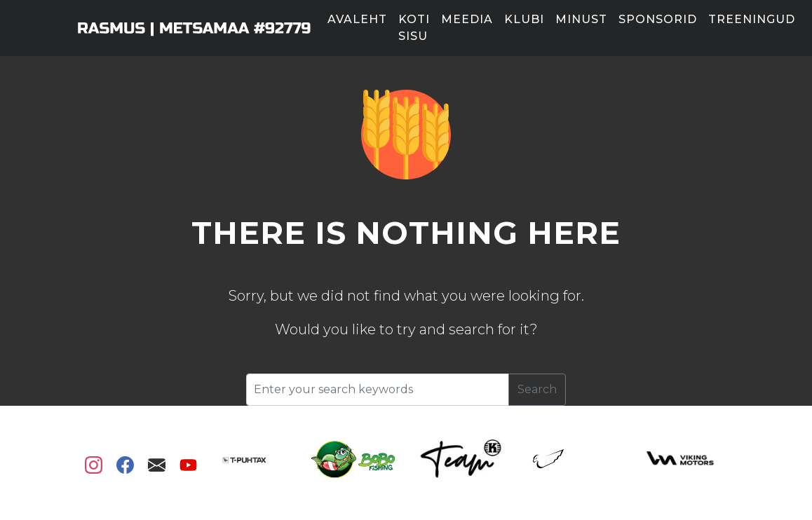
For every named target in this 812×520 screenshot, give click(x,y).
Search (537, 389)
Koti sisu (414, 28)
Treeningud (752, 19)
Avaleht (357, 19)
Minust (581, 19)
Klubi (524, 19)
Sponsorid (658, 19)
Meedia (467, 19)
